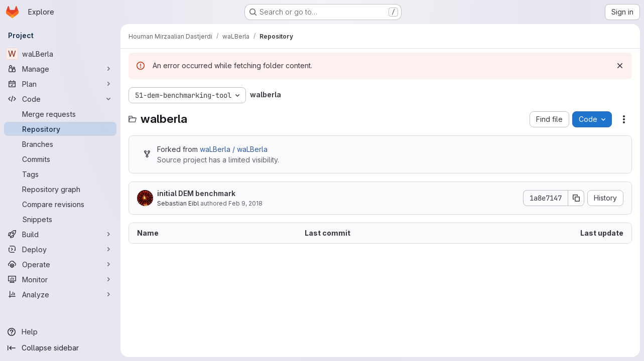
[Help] (60, 332)
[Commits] (60, 159)
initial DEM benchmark (196, 193)
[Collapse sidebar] (60, 348)
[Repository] (60, 129)
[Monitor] (60, 279)
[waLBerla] (60, 54)
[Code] (60, 99)
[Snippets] (60, 219)
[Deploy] (60, 249)
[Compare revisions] (60, 204)
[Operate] (60, 264)
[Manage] (60, 69)
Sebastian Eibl (178, 203)
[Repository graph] (60, 189)
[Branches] (60, 144)
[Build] (60, 234)
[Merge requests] (60, 114)
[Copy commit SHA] (576, 198)
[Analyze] (60, 294)
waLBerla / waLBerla (234, 149)
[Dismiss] (620, 66)
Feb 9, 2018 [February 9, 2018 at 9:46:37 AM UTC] (245, 203)
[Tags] (60, 174)
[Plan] (60, 84)
